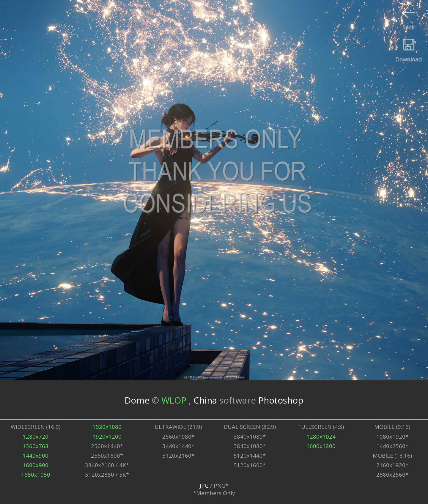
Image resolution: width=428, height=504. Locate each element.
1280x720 (36, 436)
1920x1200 (107, 436)
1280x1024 (321, 436)
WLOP (175, 400)
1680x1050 (36, 474)
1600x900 (36, 465)
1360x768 (36, 446)
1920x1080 (107, 427)
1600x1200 (321, 446)
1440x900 (36, 455)
